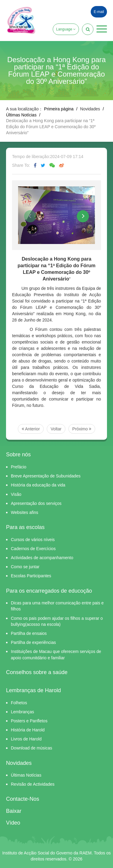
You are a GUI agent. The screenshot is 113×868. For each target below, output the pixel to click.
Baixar (14, 811)
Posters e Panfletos (29, 721)
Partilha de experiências (33, 642)
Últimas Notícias (21, 115)
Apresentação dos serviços (36, 503)
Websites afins (25, 512)
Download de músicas (31, 748)
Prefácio (19, 467)
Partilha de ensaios (29, 633)
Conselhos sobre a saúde (37, 672)
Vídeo (13, 823)
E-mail (99, 12)
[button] (102, 29)
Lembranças (22, 712)
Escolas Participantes (31, 576)
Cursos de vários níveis (33, 540)
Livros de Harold (26, 739)
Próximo (82, 429)
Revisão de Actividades (33, 784)
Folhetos (19, 703)
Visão (16, 494)
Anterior (31, 429)
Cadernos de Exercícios (33, 549)
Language (66, 29)
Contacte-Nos (23, 799)
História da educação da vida (38, 485)
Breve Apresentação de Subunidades (46, 476)
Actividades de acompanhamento (42, 558)
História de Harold (28, 730)
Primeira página (59, 109)
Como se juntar (25, 567)
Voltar (56, 429)
